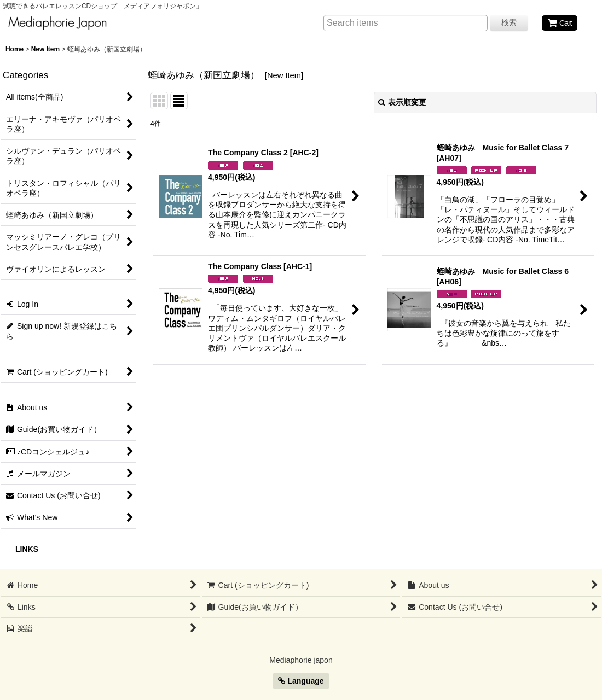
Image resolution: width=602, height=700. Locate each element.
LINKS (27, 549)
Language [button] (301, 681)
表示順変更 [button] (402, 102)
